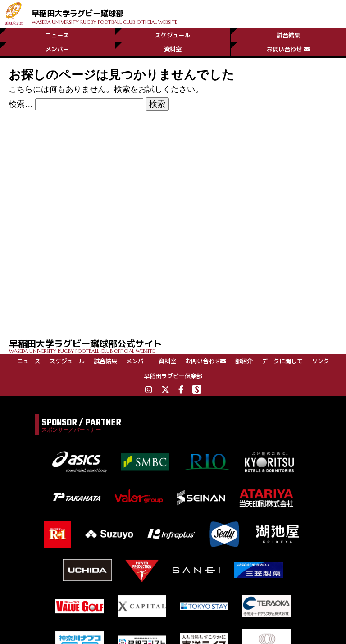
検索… (21, 104)
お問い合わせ (288, 48)
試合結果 (288, 33)
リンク (321, 361)
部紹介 (244, 361)
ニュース (57, 33)
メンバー (57, 48)
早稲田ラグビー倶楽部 (173, 376)
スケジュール (173, 33)
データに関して (282, 361)
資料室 (173, 48)
